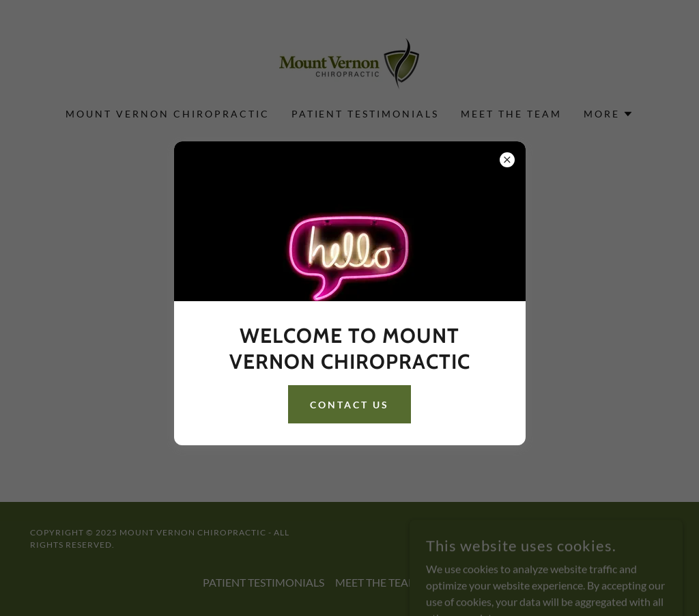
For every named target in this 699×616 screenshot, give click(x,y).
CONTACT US (349, 405)
